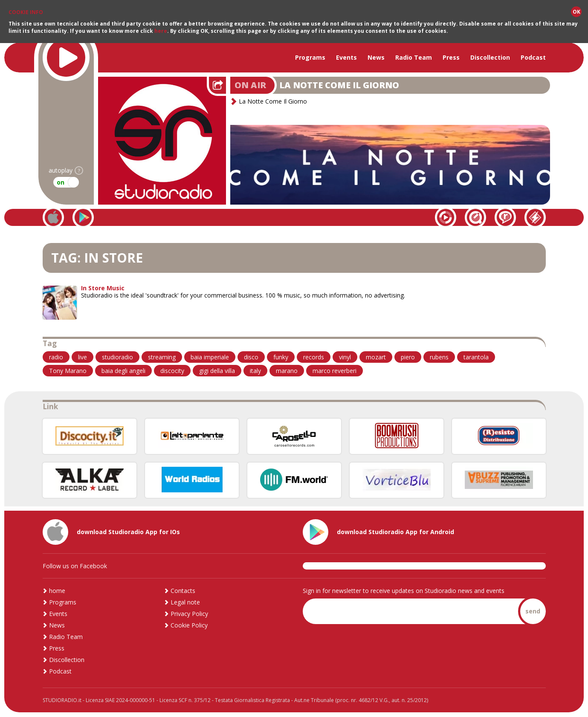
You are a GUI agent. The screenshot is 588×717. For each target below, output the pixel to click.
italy (255, 371)
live (83, 357)
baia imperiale (210, 357)
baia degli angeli (123, 371)
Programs (310, 57)
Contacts (183, 591)
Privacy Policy (189, 614)
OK (576, 12)
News (376, 57)
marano (287, 371)
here (161, 31)
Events (346, 57)
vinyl (345, 357)
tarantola (476, 357)
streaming (162, 357)
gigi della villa (217, 371)
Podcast (533, 57)
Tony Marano (68, 371)
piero (408, 357)
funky (281, 357)
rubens (439, 357)
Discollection (490, 57)
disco (251, 357)
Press (451, 57)
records (314, 357)
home (57, 591)
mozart (376, 357)
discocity (172, 371)
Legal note (185, 602)
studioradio (117, 357)
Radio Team (414, 57)
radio (56, 357)
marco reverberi (335, 371)
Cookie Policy (189, 625)
